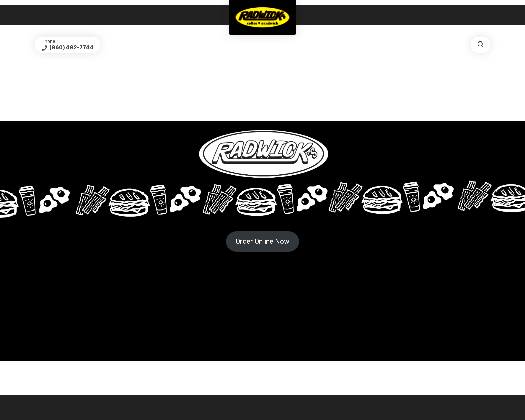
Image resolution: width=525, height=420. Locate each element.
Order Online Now (262, 241)
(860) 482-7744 (71, 47)
